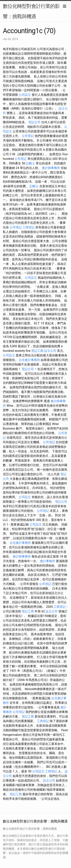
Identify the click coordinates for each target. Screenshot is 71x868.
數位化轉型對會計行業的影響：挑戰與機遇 (31, 11)
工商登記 (29, 227)
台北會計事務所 (29, 360)
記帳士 (30, 163)
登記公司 (34, 122)
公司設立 (25, 95)
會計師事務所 (51, 168)
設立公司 (50, 351)
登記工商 (37, 351)
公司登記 (28, 136)
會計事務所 (48, 561)
